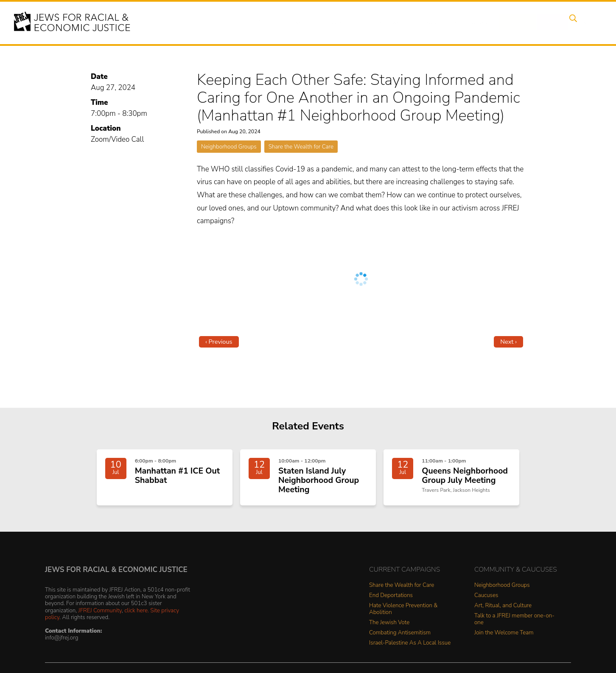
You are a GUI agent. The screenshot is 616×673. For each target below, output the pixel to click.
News (430, 22)
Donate (515, 22)
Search (580, 22)
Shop (548, 22)
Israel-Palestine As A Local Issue (410, 646)
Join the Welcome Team (504, 636)
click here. (137, 613)
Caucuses (486, 599)
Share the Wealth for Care (301, 147)
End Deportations (391, 599)
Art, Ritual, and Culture (503, 609)
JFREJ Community (100, 613)
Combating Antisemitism (400, 636)
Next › (508, 342)
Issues (342, 22)
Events (308, 22)
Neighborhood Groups (229, 147)
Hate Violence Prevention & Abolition (403, 613)
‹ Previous (219, 342)
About (274, 22)
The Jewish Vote (389, 626)
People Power (386, 22)
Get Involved (471, 22)
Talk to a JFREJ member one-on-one (514, 623)
